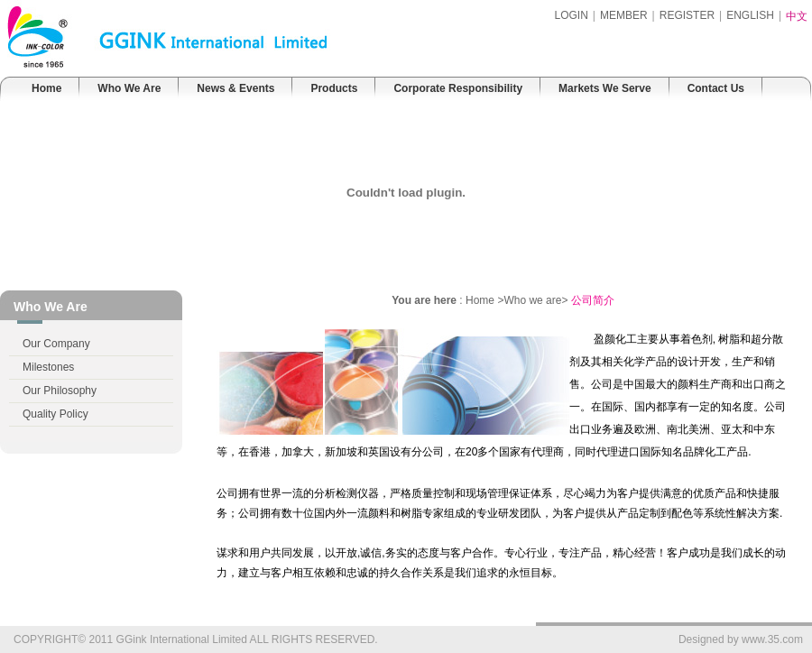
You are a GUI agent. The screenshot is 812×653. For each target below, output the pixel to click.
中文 (797, 16)
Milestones (48, 367)
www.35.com (772, 639)
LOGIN (571, 15)
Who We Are (129, 88)
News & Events (235, 88)
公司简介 (593, 300)
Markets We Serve (605, 88)
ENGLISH (750, 15)
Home (46, 88)
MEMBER (624, 15)
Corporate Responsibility (458, 88)
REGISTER (687, 15)
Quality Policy (55, 414)
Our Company (56, 344)
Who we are (532, 300)
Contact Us (716, 88)
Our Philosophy (60, 391)
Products (334, 88)
